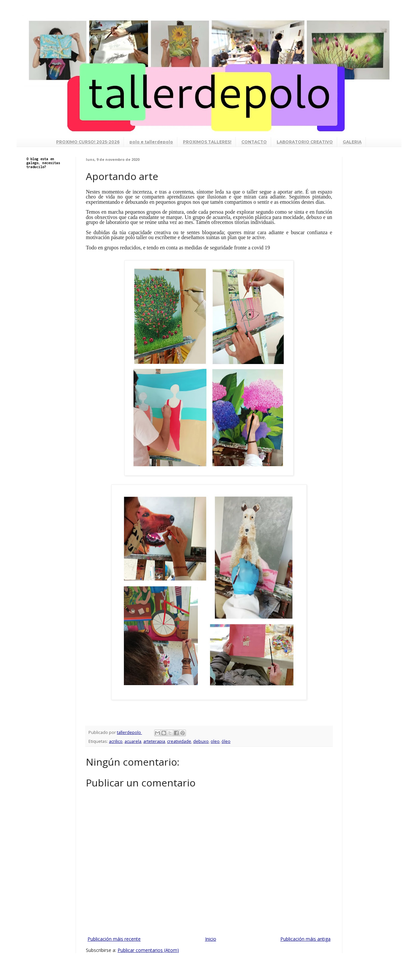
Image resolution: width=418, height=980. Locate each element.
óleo (226, 741)
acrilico (116, 741)
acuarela (133, 741)
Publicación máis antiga (305, 939)
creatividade (179, 741)
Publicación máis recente (114, 939)
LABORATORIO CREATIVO (305, 142)
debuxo (201, 741)
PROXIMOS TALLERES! (207, 142)
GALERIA (352, 142)
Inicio (211, 939)
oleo (215, 741)
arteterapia (154, 741)
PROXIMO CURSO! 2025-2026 (88, 142)
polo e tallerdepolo (151, 142)
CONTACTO (254, 142)
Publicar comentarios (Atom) (148, 950)
